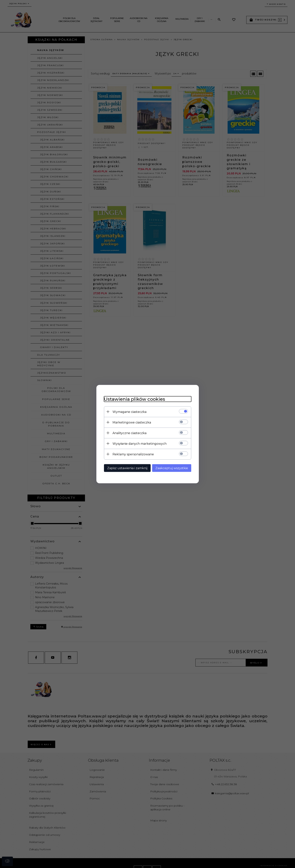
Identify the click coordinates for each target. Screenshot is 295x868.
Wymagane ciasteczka (129, 412)
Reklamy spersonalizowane (133, 454)
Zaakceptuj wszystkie (172, 468)
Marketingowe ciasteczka (132, 422)
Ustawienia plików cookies (135, 399)
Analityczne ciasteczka (129, 433)
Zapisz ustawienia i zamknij (127, 468)
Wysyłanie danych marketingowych (140, 443)
